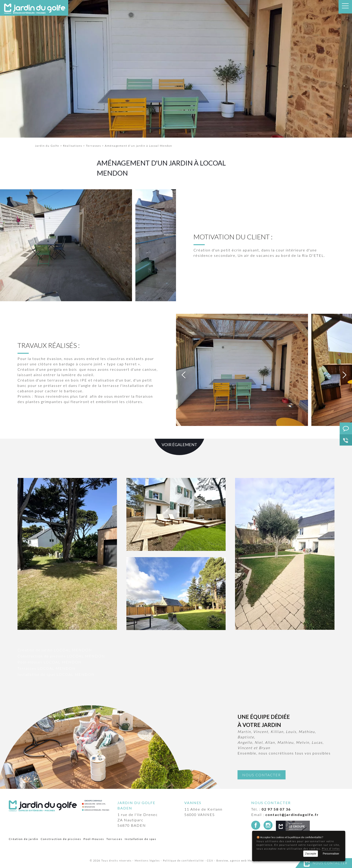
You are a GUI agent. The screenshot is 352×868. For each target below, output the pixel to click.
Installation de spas (141, 839)
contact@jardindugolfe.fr (292, 815)
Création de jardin (24, 839)
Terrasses (114, 839)
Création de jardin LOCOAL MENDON (55, 650)
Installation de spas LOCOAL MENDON (56, 674)
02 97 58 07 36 (276, 809)
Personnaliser (331, 854)
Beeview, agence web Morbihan (239, 860)
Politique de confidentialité (183, 860)
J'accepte (310, 854)
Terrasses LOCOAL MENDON (47, 668)
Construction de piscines (61, 839)
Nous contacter (330, 863)
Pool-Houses (94, 839)
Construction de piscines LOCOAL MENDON (61, 656)
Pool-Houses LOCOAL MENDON (50, 662)
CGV (210, 860)
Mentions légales (147, 860)
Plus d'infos (331, 849)
